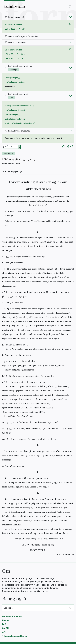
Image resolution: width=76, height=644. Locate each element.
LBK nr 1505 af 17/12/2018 (16, 29)
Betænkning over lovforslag (16, 119)
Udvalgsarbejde (12, 78)
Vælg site (8, 608)
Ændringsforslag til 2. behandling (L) (20, 123)
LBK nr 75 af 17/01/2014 (15, 59)
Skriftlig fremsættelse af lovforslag (19, 106)
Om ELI (6, 628)
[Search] (19, 147)
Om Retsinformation (12, 616)
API (4, 632)
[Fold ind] (71, 17)
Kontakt (6, 620)
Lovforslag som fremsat (15, 110)
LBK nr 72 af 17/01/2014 (15, 54)
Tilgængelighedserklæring (15, 636)
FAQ (4, 624)
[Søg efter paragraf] (11, 147)
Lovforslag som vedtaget (15, 82)
